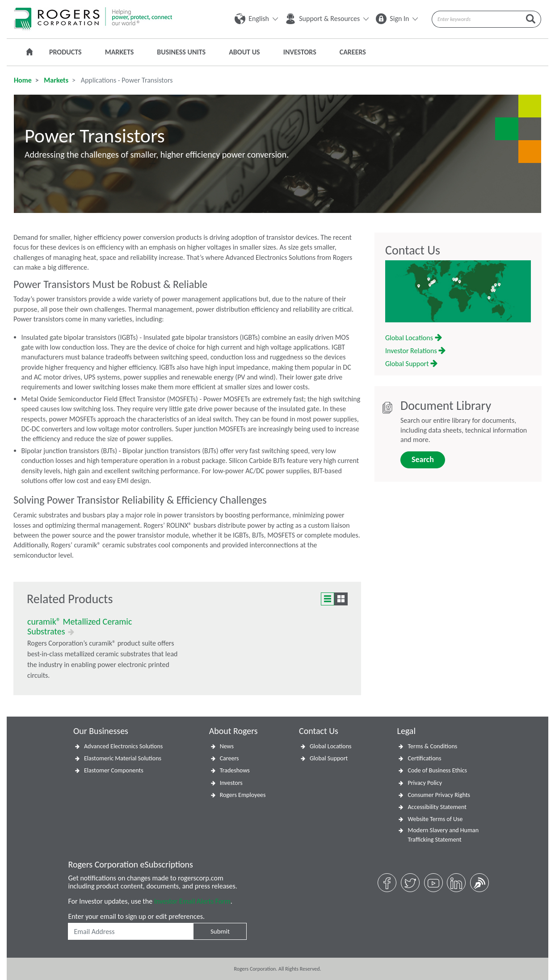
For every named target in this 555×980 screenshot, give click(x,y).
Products (65, 52)
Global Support (411, 364)
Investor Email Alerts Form (192, 901)
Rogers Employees (243, 795)
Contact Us (413, 250)
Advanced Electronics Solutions (123, 746)
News (227, 746)
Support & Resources (327, 19)
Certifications (424, 758)
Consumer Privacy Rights (439, 795)
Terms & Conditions (432, 746)
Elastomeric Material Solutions (123, 758)
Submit (220, 931)
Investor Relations (415, 351)
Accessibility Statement (437, 807)
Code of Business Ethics (437, 770)
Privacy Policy (425, 783)
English (256, 19)
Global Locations (414, 338)
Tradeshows (235, 770)
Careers (353, 52)
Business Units (181, 52)
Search (423, 459)
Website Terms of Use (435, 819)
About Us (244, 52)
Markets (120, 52)
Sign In (397, 19)
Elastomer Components (114, 770)
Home (23, 80)
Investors (300, 52)
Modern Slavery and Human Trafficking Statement (443, 835)
